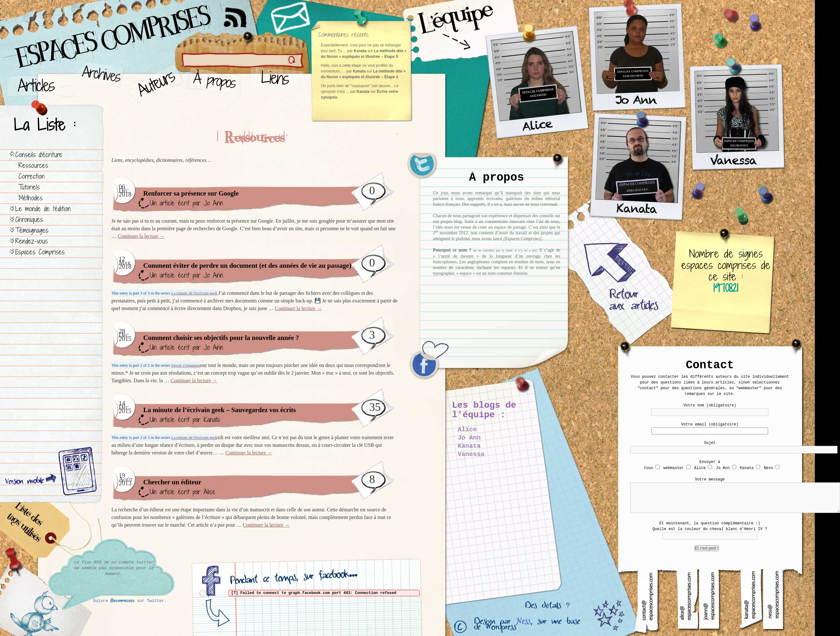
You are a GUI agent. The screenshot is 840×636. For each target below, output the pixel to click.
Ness (523, 623)
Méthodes (31, 198)
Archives (99, 83)
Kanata (212, 420)
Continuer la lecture (141, 236)
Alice (210, 492)
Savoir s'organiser (186, 365)
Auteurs (155, 83)
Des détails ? (547, 607)
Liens (276, 83)
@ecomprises (123, 601)
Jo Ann (213, 203)
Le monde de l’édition (43, 209)
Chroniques (29, 220)
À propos (217, 83)
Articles (40, 83)
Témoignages (32, 230)
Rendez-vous (32, 241)
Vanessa (471, 454)
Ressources (33, 166)
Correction (32, 176)
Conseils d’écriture (39, 155)
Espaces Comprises (40, 252)
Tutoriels (29, 187)
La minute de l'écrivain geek (194, 293)
